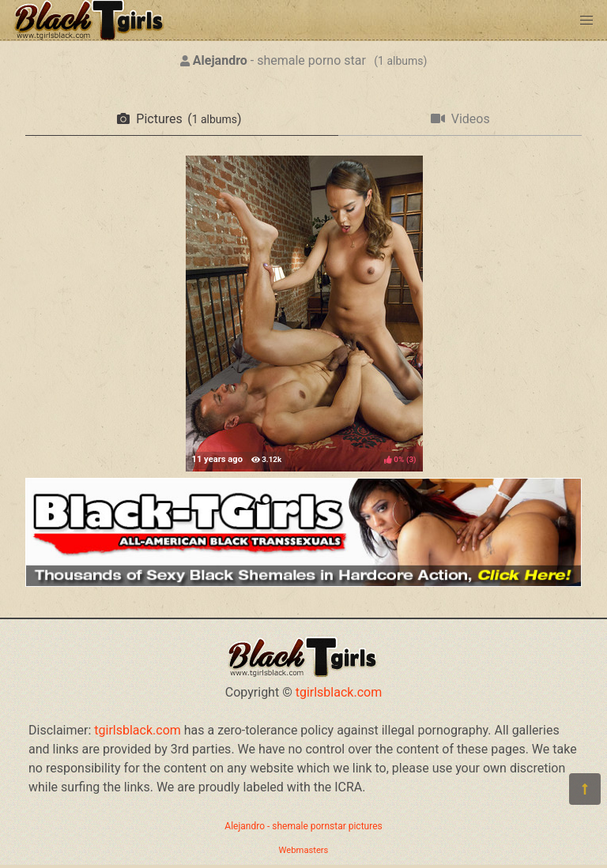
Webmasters (304, 850)
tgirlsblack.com (339, 692)
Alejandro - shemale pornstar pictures (303, 826)
